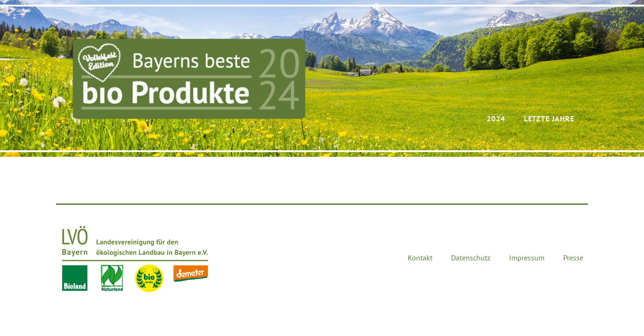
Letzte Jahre (549, 119)
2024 (496, 119)
